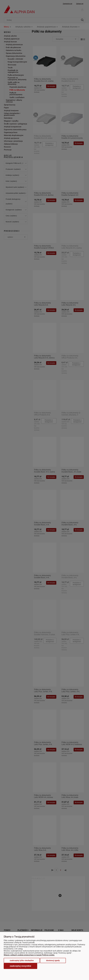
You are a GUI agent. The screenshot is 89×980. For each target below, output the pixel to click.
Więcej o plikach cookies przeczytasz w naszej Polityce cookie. (29, 955)
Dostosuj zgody (53, 960)
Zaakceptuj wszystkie (20, 966)
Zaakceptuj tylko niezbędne (22, 960)
